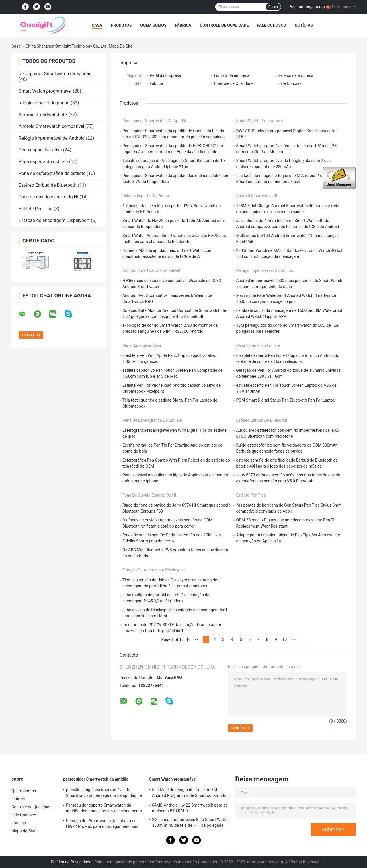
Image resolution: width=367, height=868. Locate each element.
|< (189, 639)
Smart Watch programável (45, 91)
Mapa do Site (23, 831)
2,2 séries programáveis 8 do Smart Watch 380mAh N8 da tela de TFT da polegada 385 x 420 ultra (190, 823)
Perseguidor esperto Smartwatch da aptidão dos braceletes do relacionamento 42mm (104, 809)
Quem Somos (153, 25)
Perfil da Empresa (165, 75)
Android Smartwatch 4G (43, 115)
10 (285, 639)
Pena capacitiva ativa (40, 150)
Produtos (121, 25)
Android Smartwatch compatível (51, 126)
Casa (97, 25)
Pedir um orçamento (307, 7)
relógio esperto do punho (44, 103)
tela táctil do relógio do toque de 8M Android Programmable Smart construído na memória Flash (189, 793)
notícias (304, 25)
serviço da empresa (296, 75)
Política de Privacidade (71, 862)
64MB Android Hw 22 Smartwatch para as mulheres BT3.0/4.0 (190, 808)
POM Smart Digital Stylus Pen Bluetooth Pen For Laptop (286, 400)
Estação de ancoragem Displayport (54, 220)
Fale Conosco (272, 25)
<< (197, 639)
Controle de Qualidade (224, 25)
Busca (273, 7)
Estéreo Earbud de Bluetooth (48, 185)
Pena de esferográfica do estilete (52, 173)
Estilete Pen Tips (36, 209)
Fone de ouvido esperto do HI (48, 197)
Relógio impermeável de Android (52, 138)
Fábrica (183, 25)
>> (293, 639)
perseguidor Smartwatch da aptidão (55, 74)
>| (302, 639)
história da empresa (232, 75)
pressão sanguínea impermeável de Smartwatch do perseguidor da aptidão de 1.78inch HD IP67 (104, 793)
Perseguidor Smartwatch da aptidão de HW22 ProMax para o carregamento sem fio (103, 824)
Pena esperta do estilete (43, 162)
